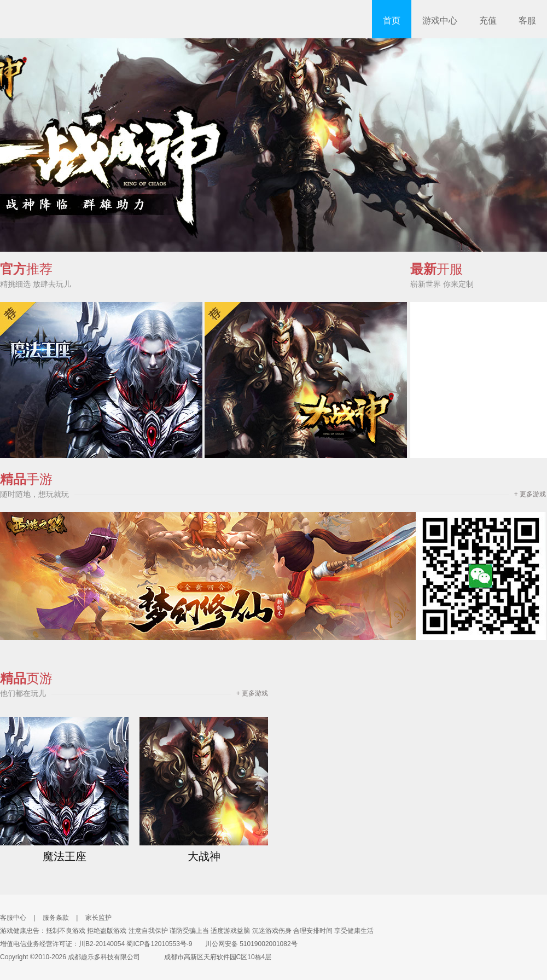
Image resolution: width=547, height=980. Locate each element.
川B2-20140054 (102, 944)
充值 (488, 21)
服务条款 (56, 918)
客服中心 (13, 918)
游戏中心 (440, 21)
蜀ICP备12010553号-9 (159, 944)
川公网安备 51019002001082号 (246, 944)
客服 (527, 21)
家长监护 (98, 918)
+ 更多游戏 (530, 494)
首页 (392, 21)
